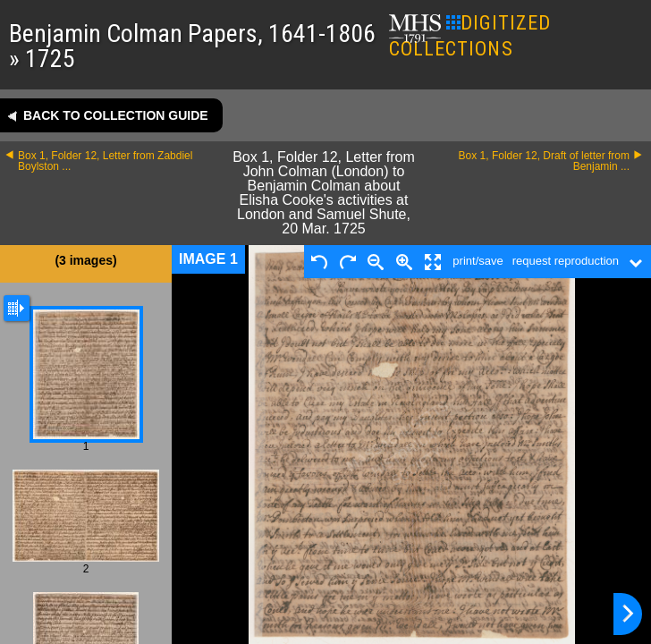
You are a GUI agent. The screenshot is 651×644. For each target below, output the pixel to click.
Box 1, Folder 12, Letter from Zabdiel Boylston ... (105, 161)
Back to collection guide (116, 115)
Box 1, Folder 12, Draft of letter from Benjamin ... (544, 161)
